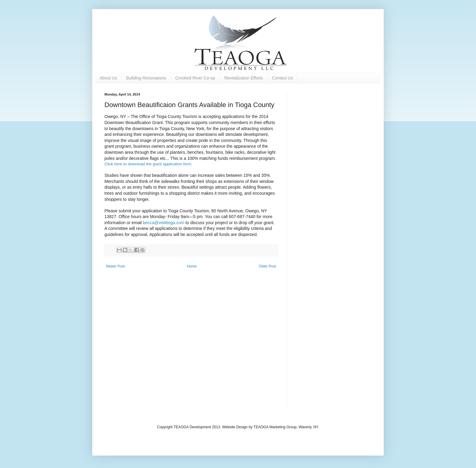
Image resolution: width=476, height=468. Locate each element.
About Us (108, 78)
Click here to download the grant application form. (148, 164)
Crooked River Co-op (195, 78)
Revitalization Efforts (244, 78)
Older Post (267, 266)
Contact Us (282, 78)
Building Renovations (146, 78)
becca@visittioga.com (164, 223)
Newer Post (115, 266)
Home (192, 266)
